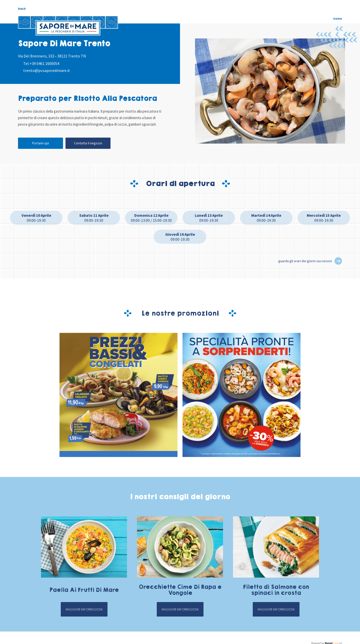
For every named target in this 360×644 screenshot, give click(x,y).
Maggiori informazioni (84, 609)
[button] (338, 261)
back (22, 9)
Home (338, 19)
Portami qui (40, 143)
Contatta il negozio (88, 143)
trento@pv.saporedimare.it (47, 70)
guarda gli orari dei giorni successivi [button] (305, 261)
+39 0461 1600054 (44, 63)
